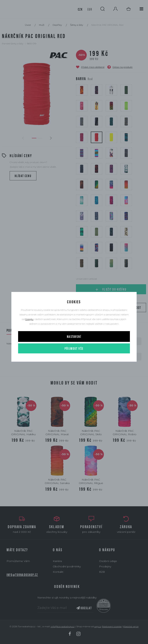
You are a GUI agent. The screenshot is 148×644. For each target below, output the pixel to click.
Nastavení (74, 336)
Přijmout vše (74, 348)
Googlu (29, 319)
